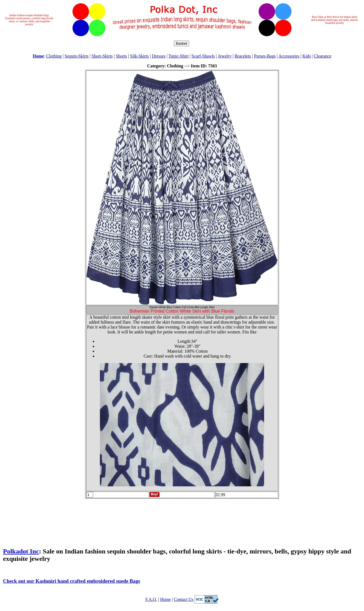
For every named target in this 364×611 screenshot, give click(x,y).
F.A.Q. (151, 599)
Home (165, 599)
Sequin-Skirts (76, 56)
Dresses (159, 56)
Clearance (323, 56)
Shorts (121, 56)
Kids (307, 56)
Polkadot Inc (21, 551)
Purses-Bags (265, 56)
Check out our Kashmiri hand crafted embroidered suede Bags (72, 581)
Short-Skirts (102, 56)
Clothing (54, 56)
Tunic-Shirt (178, 56)
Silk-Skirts (139, 56)
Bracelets (243, 56)
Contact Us (184, 599)
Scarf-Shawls (203, 56)
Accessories (289, 56)
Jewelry (225, 56)
